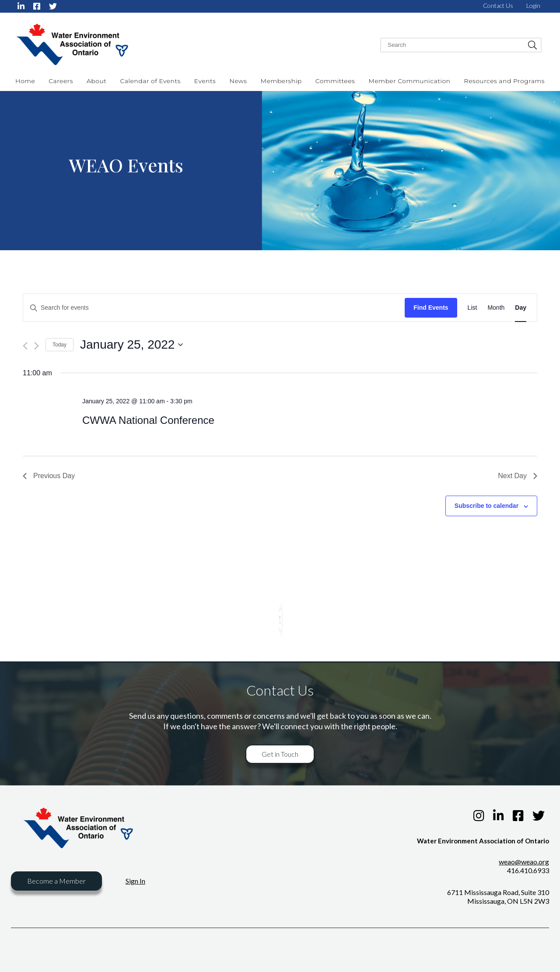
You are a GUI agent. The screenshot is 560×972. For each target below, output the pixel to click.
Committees (335, 81)
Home (25, 81)
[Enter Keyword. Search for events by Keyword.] (214, 308)
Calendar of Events (150, 81)
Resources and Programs (504, 81)
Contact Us (498, 5)
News (238, 81)
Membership (281, 81)
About (96, 81)
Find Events (431, 308)
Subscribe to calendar (486, 506)
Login (533, 5)
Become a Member (56, 881)
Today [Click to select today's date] (59, 345)
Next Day (518, 476)
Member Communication (409, 81)
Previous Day (49, 476)
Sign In (135, 881)
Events (205, 81)
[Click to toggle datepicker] (131, 345)
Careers (61, 81)
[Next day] (37, 346)
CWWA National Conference (148, 420)
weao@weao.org (524, 862)
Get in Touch (280, 754)
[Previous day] (25, 346)
